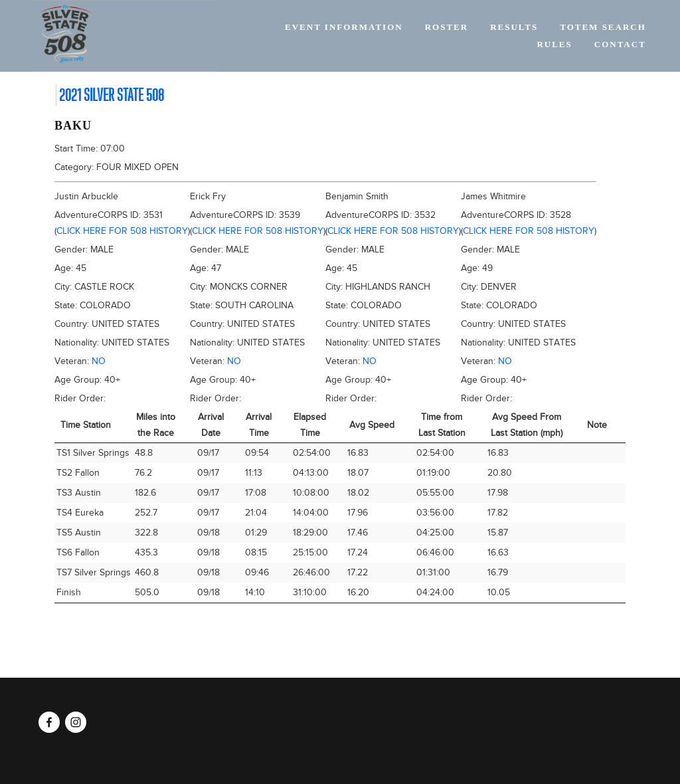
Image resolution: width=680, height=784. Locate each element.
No (99, 361)
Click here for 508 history (122, 231)
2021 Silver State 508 (112, 95)
